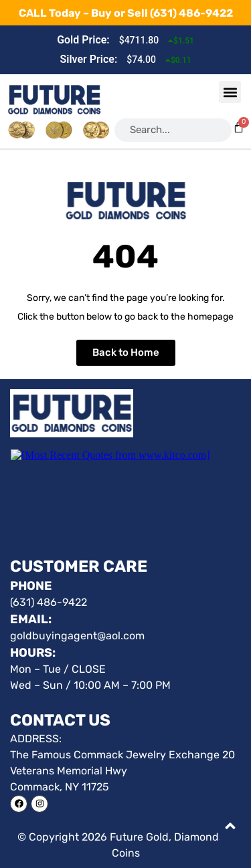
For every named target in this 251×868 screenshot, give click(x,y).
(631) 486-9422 (191, 13)
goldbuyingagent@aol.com (77, 636)
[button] (230, 92)
